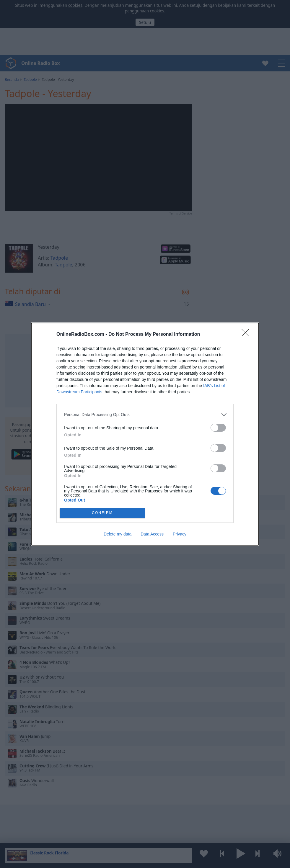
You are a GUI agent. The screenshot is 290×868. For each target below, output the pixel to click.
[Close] (247, 335)
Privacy (180, 534)
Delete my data (118, 534)
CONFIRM (102, 513)
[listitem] (145, 415)
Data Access (152, 534)
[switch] (218, 428)
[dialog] (145, 434)
